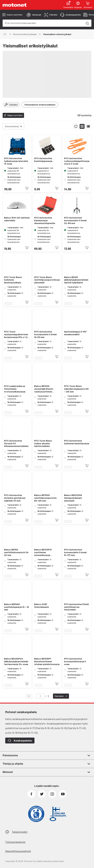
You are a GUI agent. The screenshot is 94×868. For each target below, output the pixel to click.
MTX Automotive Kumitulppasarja (43, 160)
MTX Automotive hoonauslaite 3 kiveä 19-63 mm (45, 334)
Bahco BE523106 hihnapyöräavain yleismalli (73, 498)
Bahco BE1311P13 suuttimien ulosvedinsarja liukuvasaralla (43, 552)
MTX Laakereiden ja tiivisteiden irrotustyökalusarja (15, 389)
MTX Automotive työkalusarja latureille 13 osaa (16, 161)
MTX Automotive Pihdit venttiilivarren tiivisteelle (77, 607)
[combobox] (43, 23)
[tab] (34, 15)
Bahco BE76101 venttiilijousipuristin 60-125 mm (45, 498)
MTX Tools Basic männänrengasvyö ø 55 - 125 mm (76, 389)
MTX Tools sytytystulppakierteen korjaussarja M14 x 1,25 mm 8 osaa (16, 334)
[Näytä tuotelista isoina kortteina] (76, 126)
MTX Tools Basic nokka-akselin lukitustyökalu (43, 443)
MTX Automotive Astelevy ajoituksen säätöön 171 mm (15, 498)
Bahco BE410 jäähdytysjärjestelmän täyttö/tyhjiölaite (76, 280)
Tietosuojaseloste (15, 842)
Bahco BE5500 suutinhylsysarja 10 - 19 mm (16, 607)
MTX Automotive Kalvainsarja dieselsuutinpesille (45, 220)
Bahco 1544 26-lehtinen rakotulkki (17, 219)
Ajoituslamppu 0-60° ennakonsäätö (76, 333)
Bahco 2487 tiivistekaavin (42, 606)
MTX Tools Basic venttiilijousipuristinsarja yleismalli (47, 280)
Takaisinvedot (20, 832)
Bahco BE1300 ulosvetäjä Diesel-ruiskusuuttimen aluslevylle (44, 389)
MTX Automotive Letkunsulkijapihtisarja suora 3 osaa (77, 161)
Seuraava (61, 696)
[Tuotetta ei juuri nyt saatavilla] (27, 188)
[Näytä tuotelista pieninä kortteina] (82, 126)
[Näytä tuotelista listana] (88, 126)
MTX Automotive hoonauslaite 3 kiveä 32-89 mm (75, 220)
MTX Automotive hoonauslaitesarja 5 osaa (75, 661)
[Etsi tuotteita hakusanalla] (87, 23)
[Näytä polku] (5, 34)
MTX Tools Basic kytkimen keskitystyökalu (13, 280)
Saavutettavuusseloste (18, 851)
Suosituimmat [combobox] (12, 126)
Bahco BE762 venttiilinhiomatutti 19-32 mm (17, 552)
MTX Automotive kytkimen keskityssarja (77, 442)
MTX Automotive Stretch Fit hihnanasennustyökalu (16, 443)
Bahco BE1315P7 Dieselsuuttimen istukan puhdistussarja (47, 661)
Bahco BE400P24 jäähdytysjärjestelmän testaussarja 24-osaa (16, 661)
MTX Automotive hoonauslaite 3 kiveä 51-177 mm (75, 552)
